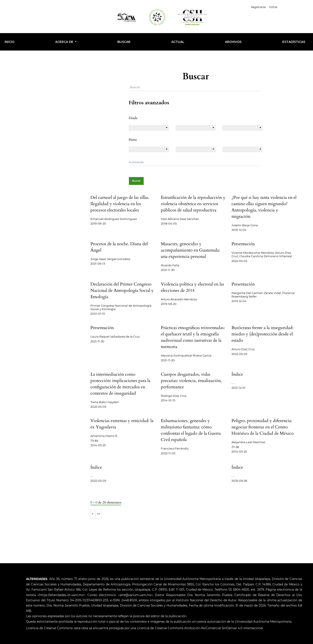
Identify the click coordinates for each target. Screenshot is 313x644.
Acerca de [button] (65, 42)
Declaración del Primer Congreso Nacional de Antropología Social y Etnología (122, 290)
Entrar (273, 7)
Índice (237, 374)
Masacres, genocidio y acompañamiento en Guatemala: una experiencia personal (190, 250)
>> (99, 514)
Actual (178, 42)
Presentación (243, 244)
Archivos (233, 42)
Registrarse (258, 7)
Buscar (124, 42)
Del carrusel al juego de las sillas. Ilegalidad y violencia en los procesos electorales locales (120, 204)
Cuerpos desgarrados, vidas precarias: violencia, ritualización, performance (191, 381)
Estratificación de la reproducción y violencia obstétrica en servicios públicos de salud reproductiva (193, 204)
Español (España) (295, 7)
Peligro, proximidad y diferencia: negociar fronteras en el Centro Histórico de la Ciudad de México (263, 427)
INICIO (9, 42)
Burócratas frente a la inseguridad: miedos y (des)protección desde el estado (262, 334)
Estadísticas (294, 42)
